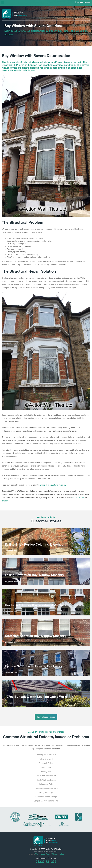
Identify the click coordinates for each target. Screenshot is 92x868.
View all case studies (46, 717)
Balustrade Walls (46, 784)
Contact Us (52, 858)
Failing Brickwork (46, 759)
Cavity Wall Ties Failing (46, 780)
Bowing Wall (46, 771)
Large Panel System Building (46, 801)
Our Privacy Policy (43, 854)
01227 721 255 (78, 497)
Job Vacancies (41, 858)
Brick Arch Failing (46, 763)
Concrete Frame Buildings (46, 797)
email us (6, 501)
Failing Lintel (46, 767)
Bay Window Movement (46, 776)
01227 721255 (83, 3)
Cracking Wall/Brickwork (46, 755)
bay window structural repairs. (52, 485)
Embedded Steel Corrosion (46, 788)
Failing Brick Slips (46, 792)
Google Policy (58, 854)
